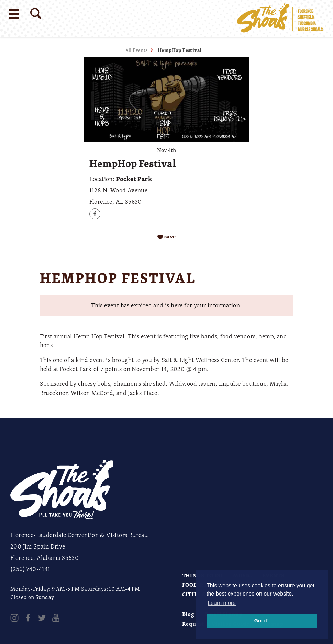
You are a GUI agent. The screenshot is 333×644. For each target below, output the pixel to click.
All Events (137, 50)
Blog (188, 614)
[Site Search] (36, 14)
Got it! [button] (262, 621)
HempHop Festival (180, 50)
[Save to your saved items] (166, 236)
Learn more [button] (222, 603)
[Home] (280, 19)
